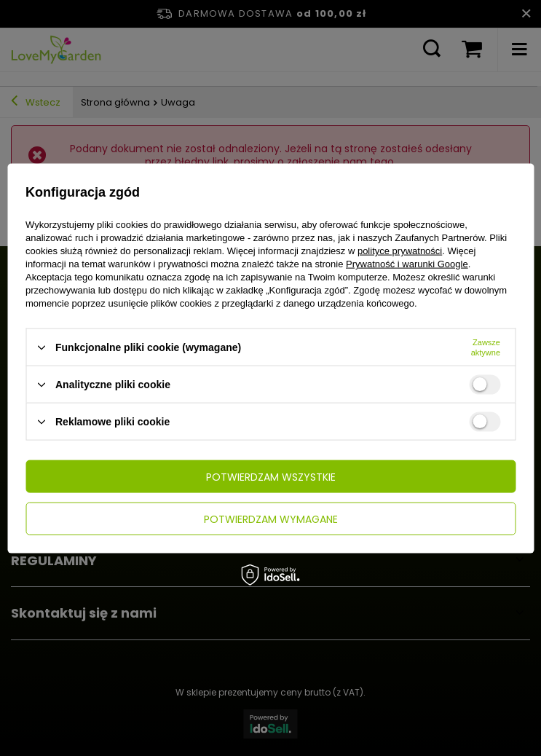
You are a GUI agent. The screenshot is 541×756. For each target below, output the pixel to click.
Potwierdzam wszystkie (271, 476)
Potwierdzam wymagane (271, 519)
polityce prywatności (400, 251)
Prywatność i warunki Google (407, 264)
